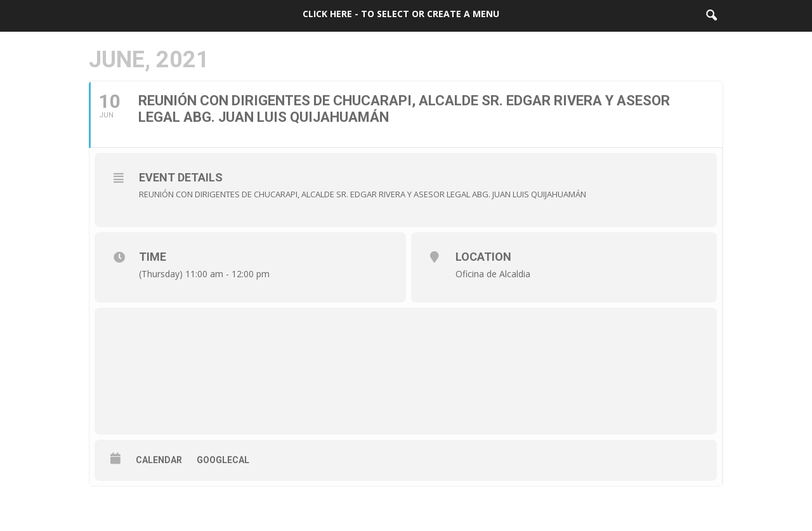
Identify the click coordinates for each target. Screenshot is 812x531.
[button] (711, 16)
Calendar (159, 460)
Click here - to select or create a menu (401, 14)
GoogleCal (223, 460)
